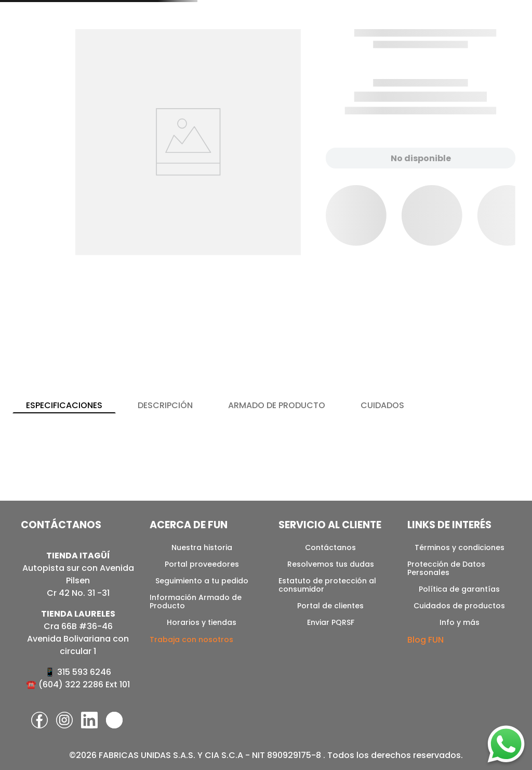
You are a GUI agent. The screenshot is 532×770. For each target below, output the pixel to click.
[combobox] (347, 33)
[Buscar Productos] (420, 33)
